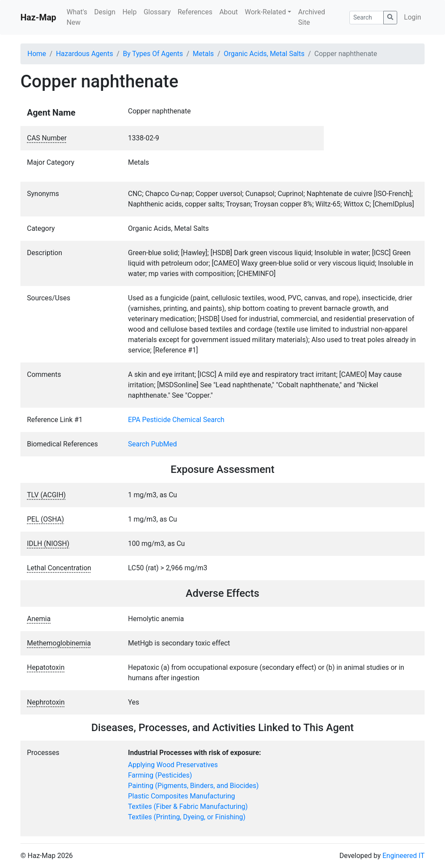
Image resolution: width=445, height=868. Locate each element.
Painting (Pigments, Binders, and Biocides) (194, 786)
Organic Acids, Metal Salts (264, 54)
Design (105, 12)
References (195, 12)
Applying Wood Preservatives (173, 765)
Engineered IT (403, 856)
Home (37, 54)
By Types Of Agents (153, 54)
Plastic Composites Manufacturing (182, 796)
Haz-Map (38, 17)
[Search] (367, 18)
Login (413, 17)
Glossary (157, 12)
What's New (77, 17)
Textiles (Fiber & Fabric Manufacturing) (188, 806)
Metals (204, 54)
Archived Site (312, 17)
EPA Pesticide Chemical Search (176, 420)
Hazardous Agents (85, 54)
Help (130, 12)
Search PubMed (153, 444)
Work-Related (265, 12)
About (229, 12)
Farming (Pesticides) (160, 775)
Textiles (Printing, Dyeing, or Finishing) (187, 817)
